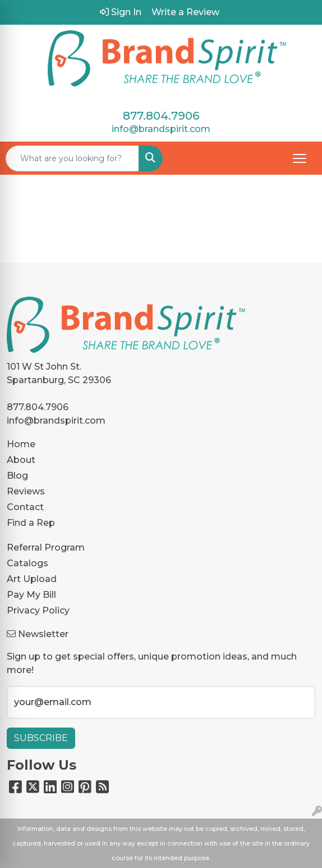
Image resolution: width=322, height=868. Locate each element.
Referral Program (46, 547)
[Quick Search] (72, 158)
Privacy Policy (38, 610)
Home (21, 444)
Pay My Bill (31, 595)
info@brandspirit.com (161, 129)
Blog (17, 476)
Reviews (26, 491)
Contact (25, 507)
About (21, 460)
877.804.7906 (161, 116)
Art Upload (32, 579)
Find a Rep (31, 523)
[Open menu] (300, 158)
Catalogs (27, 563)
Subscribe (41, 738)
